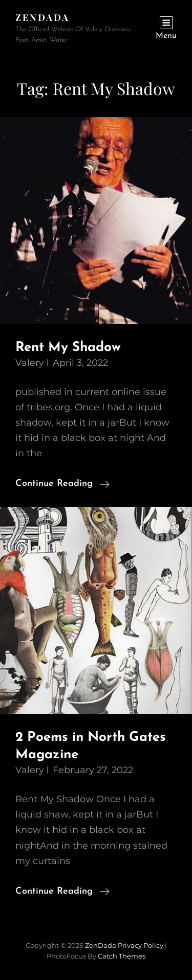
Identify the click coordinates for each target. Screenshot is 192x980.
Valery (30, 363)
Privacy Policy (141, 945)
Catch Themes (122, 956)
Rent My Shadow (68, 348)
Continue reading (62, 484)
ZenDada (42, 17)
